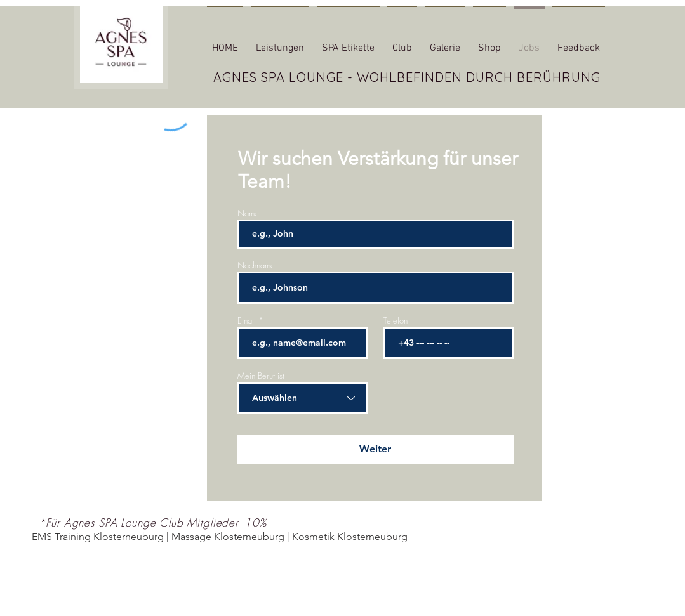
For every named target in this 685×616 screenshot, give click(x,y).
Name (248, 213)
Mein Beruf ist (261, 376)
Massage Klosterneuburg (228, 536)
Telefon (396, 321)
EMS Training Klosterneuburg (98, 536)
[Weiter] (376, 449)
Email (247, 321)
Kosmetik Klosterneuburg (350, 536)
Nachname (256, 265)
